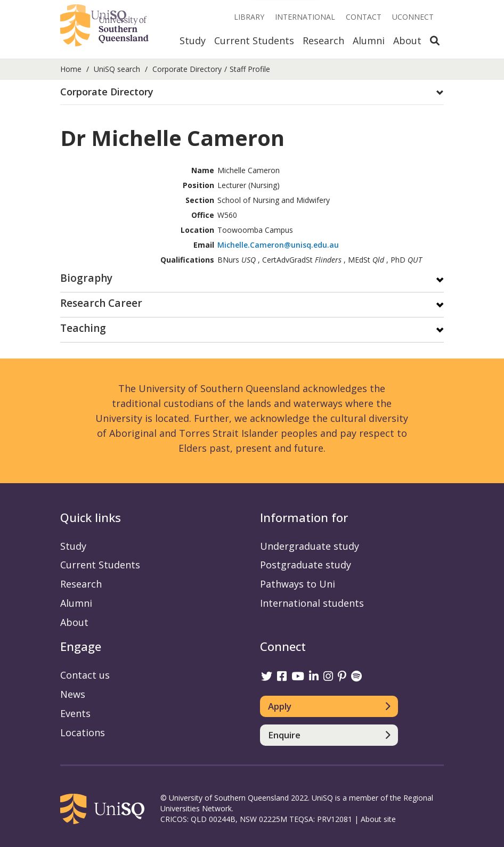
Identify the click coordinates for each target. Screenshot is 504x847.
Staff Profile (250, 69)
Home (71, 69)
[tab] (252, 92)
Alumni (369, 40)
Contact (364, 17)
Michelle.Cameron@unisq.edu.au (278, 245)
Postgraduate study (306, 565)
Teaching (83, 329)
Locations (83, 732)
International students (312, 603)
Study (193, 40)
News (73, 694)
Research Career (101, 304)
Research (323, 40)
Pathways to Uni (298, 584)
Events (75, 713)
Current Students (254, 40)
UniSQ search (117, 69)
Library (249, 17)
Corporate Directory (187, 69)
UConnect (413, 17)
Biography (86, 279)
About (407, 40)
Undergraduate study (310, 546)
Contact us (85, 675)
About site (378, 819)
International (305, 17)
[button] (252, 92)
